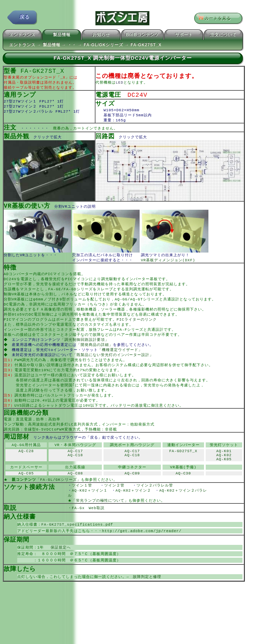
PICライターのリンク (137, 329)
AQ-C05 (26, 494)
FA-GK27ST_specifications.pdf (77, 548)
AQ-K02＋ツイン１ (92, 513)
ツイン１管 (86, 507)
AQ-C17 (76, 469)
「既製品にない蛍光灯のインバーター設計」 (114, 366)
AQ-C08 (76, 494)
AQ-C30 (183, 494)
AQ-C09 (132, 494)
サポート (184, 36)
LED (120, 84)
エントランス (22, 36)
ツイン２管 (118, 507)
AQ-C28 (26, 469)
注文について (223, 36)
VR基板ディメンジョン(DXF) (168, 266)
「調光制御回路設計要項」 (85, 350)
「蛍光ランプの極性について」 (100, 523)
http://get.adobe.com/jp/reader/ (142, 555)
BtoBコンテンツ (142, 36)
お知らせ (101, 36)
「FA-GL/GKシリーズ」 (59, 501)
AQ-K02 (224, 474)
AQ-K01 (224, 469)
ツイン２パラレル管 (159, 507)
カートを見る (216, 19)
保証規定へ (59, 572)
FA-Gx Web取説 (88, 531)
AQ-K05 (224, 479)
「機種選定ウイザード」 (121, 361)
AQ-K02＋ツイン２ (136, 513)
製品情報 (62, 36)
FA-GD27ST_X (183, 469)
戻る (25, 18)
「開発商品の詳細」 (95, 356)
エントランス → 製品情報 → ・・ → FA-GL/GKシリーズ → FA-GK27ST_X (85, 46)
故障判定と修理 (147, 603)
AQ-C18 (76, 474)
